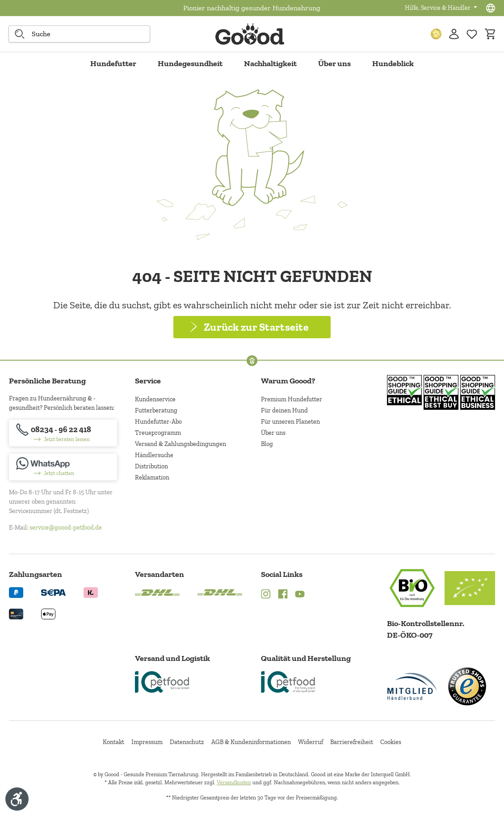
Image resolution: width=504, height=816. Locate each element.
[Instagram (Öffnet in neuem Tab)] (266, 595)
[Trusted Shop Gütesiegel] (467, 686)
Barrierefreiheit (352, 742)
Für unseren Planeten (290, 422)
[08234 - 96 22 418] (63, 433)
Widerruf (311, 742)
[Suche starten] (20, 34)
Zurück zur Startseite (256, 327)
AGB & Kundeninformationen (251, 742)
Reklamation (152, 477)
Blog (267, 444)
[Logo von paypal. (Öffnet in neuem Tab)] (16, 592)
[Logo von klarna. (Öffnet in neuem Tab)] (91, 592)
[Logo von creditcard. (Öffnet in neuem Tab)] (16, 613)
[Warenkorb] (490, 34)
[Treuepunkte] (436, 34)
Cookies (391, 742)
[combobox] (79, 34)
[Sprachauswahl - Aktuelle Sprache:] (491, 8)
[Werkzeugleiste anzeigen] (17, 799)
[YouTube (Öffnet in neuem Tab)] (300, 595)
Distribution (151, 466)
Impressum (147, 742)
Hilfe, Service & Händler (438, 8)
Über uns (273, 433)
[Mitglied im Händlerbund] (412, 686)
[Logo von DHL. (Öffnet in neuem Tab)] (157, 592)
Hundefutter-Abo (158, 422)
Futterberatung (156, 410)
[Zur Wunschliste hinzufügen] (472, 34)
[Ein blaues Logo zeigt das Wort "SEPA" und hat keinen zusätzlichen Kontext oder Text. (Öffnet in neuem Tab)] (53, 592)
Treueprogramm (158, 433)
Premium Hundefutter (292, 399)
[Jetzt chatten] (63, 467)
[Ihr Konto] (454, 34)
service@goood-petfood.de (66, 528)
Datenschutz (187, 742)
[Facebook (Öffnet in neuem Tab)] (283, 595)
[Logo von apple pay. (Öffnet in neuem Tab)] (48, 613)
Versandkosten (234, 782)
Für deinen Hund (284, 410)
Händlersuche (154, 455)
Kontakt (113, 742)
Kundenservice (155, 399)
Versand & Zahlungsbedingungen (181, 444)
